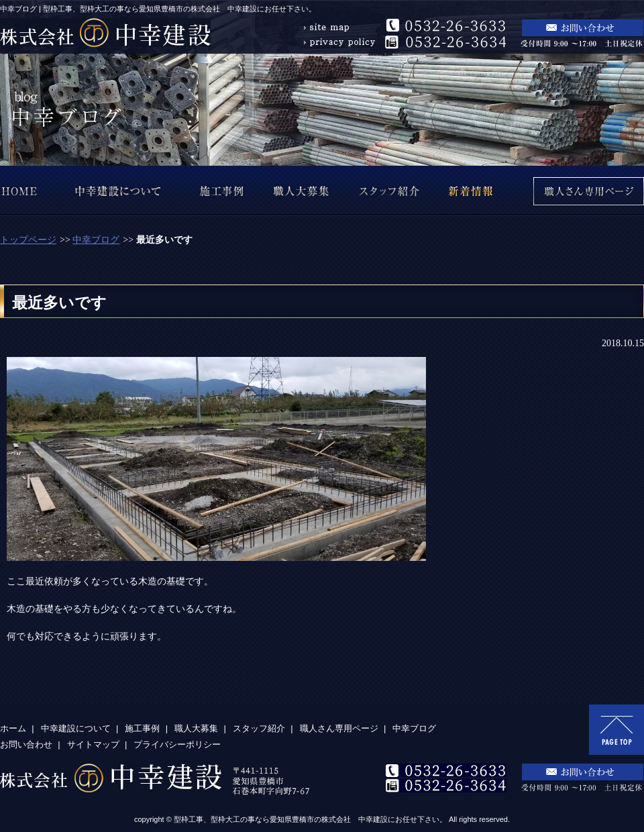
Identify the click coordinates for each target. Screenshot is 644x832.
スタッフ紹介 (259, 728)
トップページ (28, 240)
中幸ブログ (96, 240)
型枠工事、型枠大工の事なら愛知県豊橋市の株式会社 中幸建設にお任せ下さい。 (310, 819)
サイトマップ (93, 744)
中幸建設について (76, 728)
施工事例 (142, 728)
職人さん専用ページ (339, 728)
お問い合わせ (26, 744)
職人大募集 (196, 728)
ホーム (13, 728)
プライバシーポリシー (177, 744)
